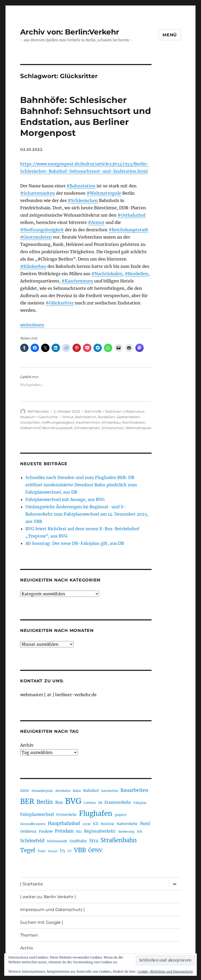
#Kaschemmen (77, 281)
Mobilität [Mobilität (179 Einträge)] (107, 824)
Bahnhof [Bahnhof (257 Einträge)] (91, 791)
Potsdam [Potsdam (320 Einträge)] (64, 831)
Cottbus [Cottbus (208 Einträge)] (90, 803)
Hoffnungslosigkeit (58, 422)
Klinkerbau (111, 422)
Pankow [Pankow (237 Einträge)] (46, 831)
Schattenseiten (87, 428)
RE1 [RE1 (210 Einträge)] (79, 831)
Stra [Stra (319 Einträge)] (94, 841)
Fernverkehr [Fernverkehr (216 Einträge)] (66, 815)
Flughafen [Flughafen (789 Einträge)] (96, 814)
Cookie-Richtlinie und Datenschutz (165, 972)
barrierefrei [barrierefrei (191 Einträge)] (110, 791)
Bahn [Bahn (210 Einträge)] (77, 791)
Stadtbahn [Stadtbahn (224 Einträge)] (78, 841)
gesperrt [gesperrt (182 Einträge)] (121, 815)
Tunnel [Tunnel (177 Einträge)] (53, 851)
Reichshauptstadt (57, 428)
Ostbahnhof (30, 428)
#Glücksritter (60, 303)
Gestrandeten (128, 417)
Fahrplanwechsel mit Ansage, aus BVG (65, 499)
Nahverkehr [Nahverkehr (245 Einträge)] (127, 824)
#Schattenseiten (38, 193)
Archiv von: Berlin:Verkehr (70, 32)
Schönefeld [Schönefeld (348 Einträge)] (32, 841)
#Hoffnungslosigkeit (42, 230)
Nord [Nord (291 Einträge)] (145, 824)
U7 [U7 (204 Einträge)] (70, 851)
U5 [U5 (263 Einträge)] (63, 851)
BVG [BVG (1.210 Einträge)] (73, 801)
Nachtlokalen (134, 422)
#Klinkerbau (33, 266)
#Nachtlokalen (107, 274)
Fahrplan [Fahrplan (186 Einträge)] (140, 803)
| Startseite (32, 884)
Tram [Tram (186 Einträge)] (41, 851)
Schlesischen (113, 428)
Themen (29, 935)
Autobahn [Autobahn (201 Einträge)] (63, 791)
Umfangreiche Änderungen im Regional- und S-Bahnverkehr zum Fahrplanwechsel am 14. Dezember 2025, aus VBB (87, 514)
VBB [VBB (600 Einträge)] (80, 850)
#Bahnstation (81, 186)
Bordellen (106, 417)
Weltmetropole (138, 428)
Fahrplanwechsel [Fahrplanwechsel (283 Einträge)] (37, 814)
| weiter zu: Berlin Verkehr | (48, 897)
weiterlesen (32, 325)
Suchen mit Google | (42, 922)
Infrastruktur (134, 411)
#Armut (96, 222)
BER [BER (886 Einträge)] (27, 801)
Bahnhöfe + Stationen (103, 411)
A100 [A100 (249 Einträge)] (25, 791)
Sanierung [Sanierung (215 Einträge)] (126, 831)
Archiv (27, 745)
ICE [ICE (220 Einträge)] (96, 824)
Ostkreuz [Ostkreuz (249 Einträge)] (28, 831)
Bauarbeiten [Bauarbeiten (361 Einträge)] (134, 790)
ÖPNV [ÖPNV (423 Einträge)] (95, 850)
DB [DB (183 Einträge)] (100, 803)
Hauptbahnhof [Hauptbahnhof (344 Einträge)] (64, 823)
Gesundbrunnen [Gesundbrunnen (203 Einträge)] (33, 824)
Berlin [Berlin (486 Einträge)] (45, 802)
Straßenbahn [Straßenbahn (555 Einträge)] (119, 840)
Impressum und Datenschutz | (52, 910)
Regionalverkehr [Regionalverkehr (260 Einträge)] (100, 831)
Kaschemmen (88, 422)
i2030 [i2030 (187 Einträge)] (86, 824)
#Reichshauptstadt (129, 230)
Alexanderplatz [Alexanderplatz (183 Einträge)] (42, 791)
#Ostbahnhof (132, 215)
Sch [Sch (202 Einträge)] (140, 831)
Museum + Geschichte (39, 417)
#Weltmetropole (104, 193)
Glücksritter (30, 422)
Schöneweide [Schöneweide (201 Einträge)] (57, 841)
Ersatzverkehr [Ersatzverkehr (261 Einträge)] (118, 803)
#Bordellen (136, 274)
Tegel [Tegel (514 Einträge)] (28, 850)
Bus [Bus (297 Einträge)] (59, 802)
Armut (68, 417)
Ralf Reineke (38, 411)
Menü (170, 35)
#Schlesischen (83, 200)
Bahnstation (86, 417)
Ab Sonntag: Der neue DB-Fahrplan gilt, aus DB (75, 543)
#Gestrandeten (36, 237)
